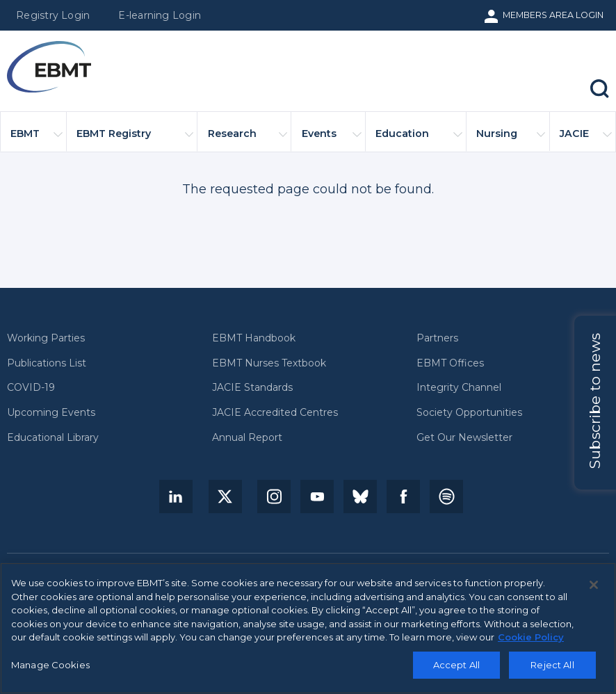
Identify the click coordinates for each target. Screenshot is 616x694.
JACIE (586, 139)
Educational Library (53, 437)
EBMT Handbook (254, 338)
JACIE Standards (252, 387)
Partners (437, 338)
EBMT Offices (450, 363)
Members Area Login (553, 15)
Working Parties (46, 338)
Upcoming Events (51, 412)
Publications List (47, 363)
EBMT (36, 139)
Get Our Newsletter (464, 437)
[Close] (594, 589)
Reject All (552, 669)
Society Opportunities (469, 412)
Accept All (456, 669)
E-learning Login (160, 15)
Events (332, 139)
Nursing (511, 139)
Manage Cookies (50, 669)
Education (419, 139)
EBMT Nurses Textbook (269, 363)
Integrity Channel (459, 387)
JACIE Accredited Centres (275, 412)
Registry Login (53, 15)
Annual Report (247, 437)
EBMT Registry (135, 139)
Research (248, 139)
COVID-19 (31, 387)
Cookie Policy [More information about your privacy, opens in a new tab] (531, 641)
